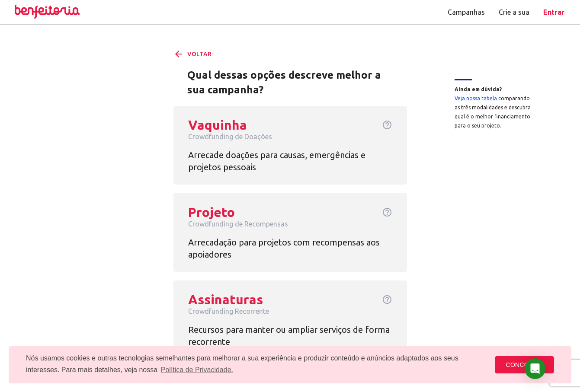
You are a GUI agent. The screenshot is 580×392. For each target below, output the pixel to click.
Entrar (554, 12)
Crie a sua (514, 12)
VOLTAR (192, 54)
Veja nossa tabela (476, 98)
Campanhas (466, 12)
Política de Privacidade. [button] (197, 370)
